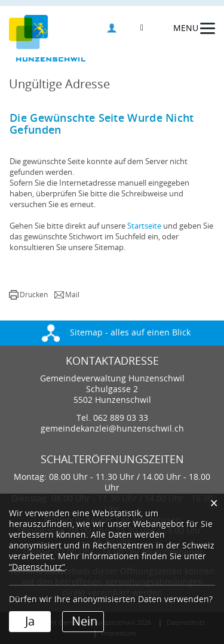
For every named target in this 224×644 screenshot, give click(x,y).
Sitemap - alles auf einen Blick (116, 333)
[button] (28, 295)
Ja (30, 621)
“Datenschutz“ (37, 567)
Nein (85, 621)
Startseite (144, 226)
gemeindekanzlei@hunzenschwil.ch (112, 429)
